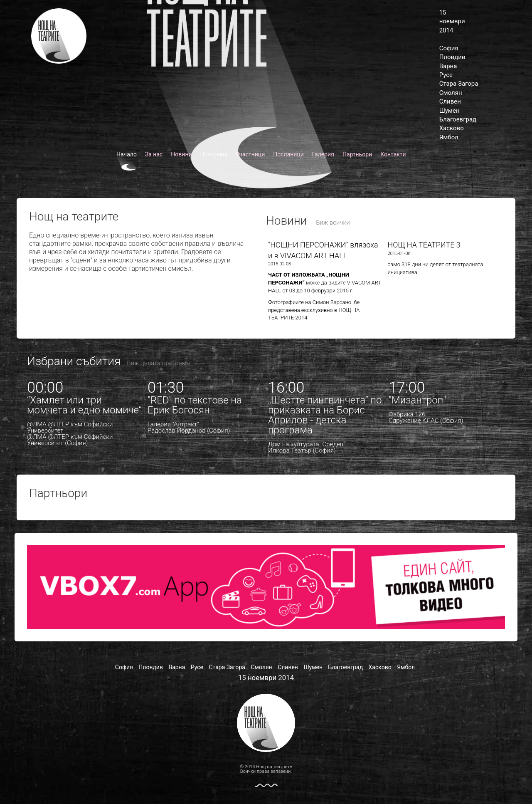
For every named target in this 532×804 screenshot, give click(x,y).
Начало (127, 154)
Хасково (452, 128)
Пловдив (452, 57)
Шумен (449, 111)
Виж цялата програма (158, 363)
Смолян (451, 93)
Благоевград (458, 119)
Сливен (450, 101)
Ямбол (449, 137)
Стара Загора (459, 84)
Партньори (357, 154)
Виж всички (333, 223)
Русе (446, 75)
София (449, 48)
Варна (448, 66)
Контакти (393, 154)
